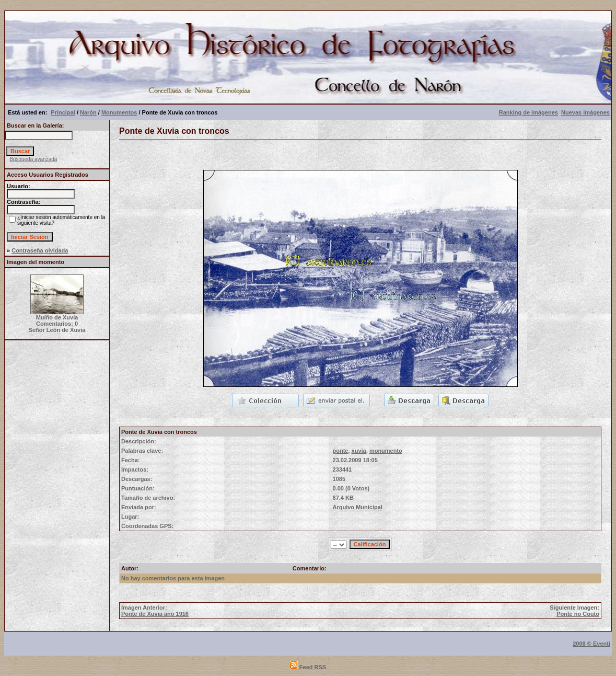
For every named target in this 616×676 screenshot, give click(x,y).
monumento (386, 451)
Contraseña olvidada (40, 250)
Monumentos (119, 112)
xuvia (359, 451)
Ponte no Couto (578, 614)
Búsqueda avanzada (33, 159)
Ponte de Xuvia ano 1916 (155, 614)
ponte (341, 451)
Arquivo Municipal (358, 507)
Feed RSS (308, 667)
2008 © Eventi (591, 644)
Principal (63, 112)
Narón (88, 112)
